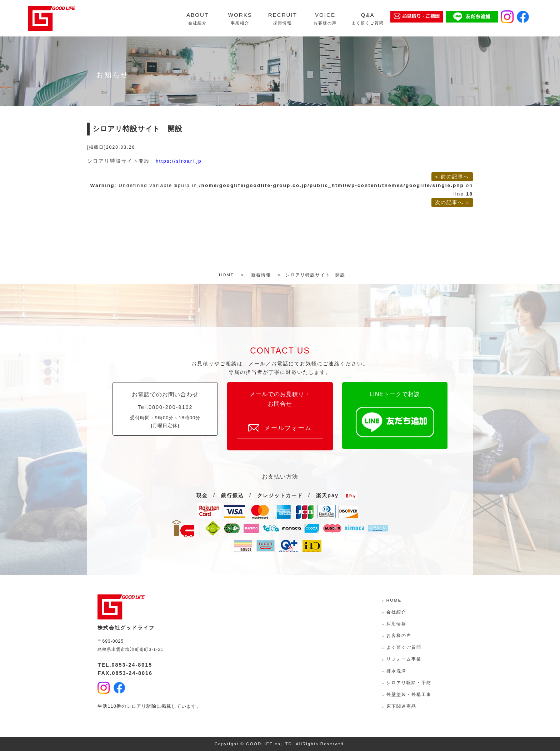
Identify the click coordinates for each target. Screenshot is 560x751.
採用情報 (396, 624)
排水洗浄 (396, 671)
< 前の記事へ (452, 177)
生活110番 (109, 706)
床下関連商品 (401, 706)
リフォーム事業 (404, 659)
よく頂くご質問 (404, 647)
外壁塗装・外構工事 (409, 695)
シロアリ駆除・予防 (409, 683)
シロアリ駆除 (141, 706)
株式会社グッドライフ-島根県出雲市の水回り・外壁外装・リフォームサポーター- (51, 18)
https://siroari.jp (179, 161)
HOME (394, 600)
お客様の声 (399, 636)
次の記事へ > (452, 202)
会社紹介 (396, 612)
